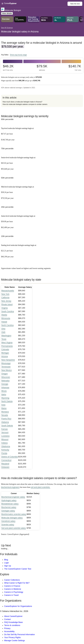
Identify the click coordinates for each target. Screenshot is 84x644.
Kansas (5, 429)
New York (5, 294)
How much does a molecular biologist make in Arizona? (22, 102)
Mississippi (6, 363)
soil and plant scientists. (40, 487)
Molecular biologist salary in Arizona (20, 31)
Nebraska (5, 381)
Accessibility (9, 631)
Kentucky (5, 450)
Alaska (4, 315)
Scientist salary (8, 525)
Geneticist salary (8, 521)
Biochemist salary (9, 507)
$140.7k (75, 68)
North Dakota (7, 401)
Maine (4, 408)
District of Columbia (10, 457)
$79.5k (42, 68)
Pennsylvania (7, 346)
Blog (6, 560)
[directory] (42, 101)
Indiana (4, 443)
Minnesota (6, 318)
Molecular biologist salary (12, 518)
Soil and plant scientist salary (14, 528)
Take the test (75, 4)
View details (7, 13)
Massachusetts (8, 291)
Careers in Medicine (13, 589)
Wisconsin (6, 377)
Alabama (5, 422)
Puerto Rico (6, 419)
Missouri (5, 439)
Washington (6, 336)
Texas (4, 339)
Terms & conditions (12, 625)
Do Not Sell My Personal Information (20, 635)
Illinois (4, 391)
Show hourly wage (18, 55)
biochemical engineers (10, 487)
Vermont (5, 432)
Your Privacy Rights (12, 637)
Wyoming (5, 398)
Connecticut (6, 460)
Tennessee (6, 367)
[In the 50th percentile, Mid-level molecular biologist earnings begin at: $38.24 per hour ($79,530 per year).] (42, 191)
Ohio (3, 329)
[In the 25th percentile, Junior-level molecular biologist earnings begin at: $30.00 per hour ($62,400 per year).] (42, 220)
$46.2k (8, 68)
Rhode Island (7, 304)
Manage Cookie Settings (15, 641)
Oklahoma (6, 446)
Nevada (5, 415)
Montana (5, 412)
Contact (7, 619)
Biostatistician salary (10, 504)
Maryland (5, 464)
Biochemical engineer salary (13, 497)
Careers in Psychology (14, 592)
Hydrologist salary (9, 500)
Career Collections (12, 580)
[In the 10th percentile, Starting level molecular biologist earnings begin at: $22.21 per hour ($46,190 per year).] (42, 249)
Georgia (5, 384)
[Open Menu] (35, 4)
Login (7, 563)
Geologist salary (8, 511)
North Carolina (7, 325)
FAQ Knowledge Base (13, 622)
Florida (4, 453)
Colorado (5, 349)
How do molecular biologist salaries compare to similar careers (25, 104)
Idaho (4, 394)
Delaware (5, 467)
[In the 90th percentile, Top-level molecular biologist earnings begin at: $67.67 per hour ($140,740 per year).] (42, 132)
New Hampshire (8, 360)
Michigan (5, 353)
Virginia (5, 308)
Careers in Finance (12, 586)
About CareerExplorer (13, 616)
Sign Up (8, 566)
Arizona (5, 356)
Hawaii (4, 322)
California (5, 297)
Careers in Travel (11, 595)
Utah (3, 332)
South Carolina (8, 311)
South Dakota (7, 426)
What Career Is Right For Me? (17, 583)
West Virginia (7, 343)
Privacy (7, 628)
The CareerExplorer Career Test (18, 569)
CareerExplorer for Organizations (18, 606)
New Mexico (7, 370)
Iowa (3, 405)
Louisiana (5, 436)
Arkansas (5, 387)
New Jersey (6, 301)
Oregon (5, 374)
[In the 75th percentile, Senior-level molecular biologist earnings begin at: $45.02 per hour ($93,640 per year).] (42, 162)
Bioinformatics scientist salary (14, 514)
